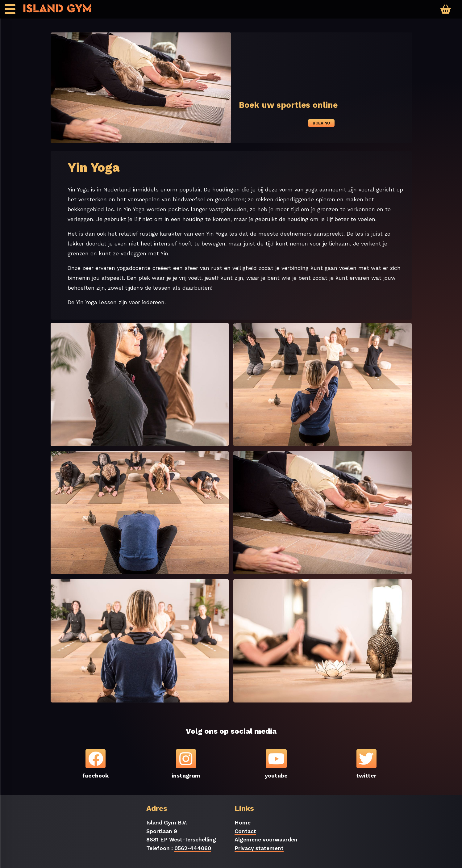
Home (243, 823)
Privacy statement (259, 848)
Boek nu (321, 123)
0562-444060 (193, 848)
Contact (245, 831)
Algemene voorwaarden (266, 840)
